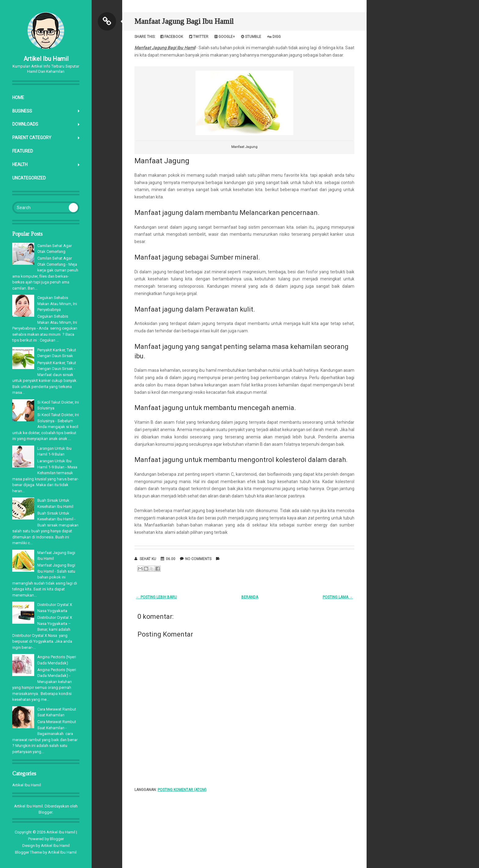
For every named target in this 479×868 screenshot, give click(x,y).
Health (20, 164)
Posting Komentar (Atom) (182, 790)
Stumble (251, 37)
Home (18, 98)
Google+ (225, 37)
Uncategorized (29, 178)
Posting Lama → (338, 597)
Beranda (250, 597)
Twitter (199, 37)
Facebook (172, 37)
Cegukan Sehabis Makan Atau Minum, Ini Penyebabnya (57, 304)
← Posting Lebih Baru (156, 597)
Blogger (45, 812)
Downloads (25, 124)
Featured (23, 151)
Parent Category (32, 138)
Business (22, 111)
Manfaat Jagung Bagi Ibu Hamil (184, 21)
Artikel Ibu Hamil (46, 59)
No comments (198, 559)
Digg (274, 37)
